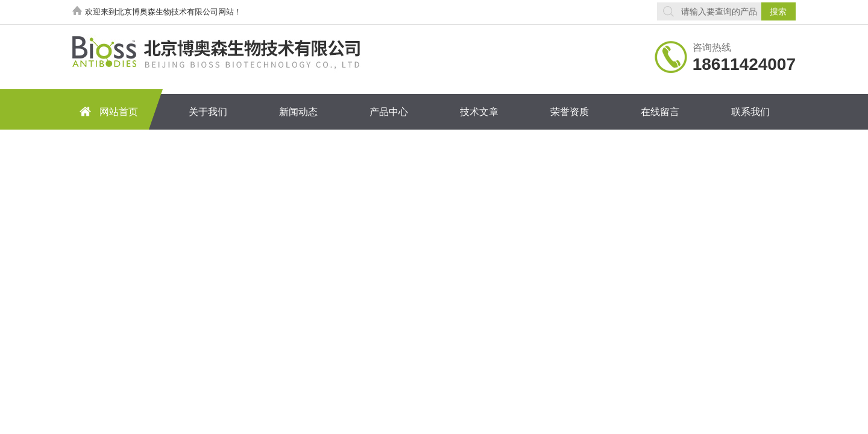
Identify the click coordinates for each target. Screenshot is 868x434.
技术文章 (479, 112)
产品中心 (389, 112)
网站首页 (107, 111)
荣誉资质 (570, 112)
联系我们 (750, 112)
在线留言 (660, 112)
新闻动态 (298, 112)
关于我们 (208, 112)
